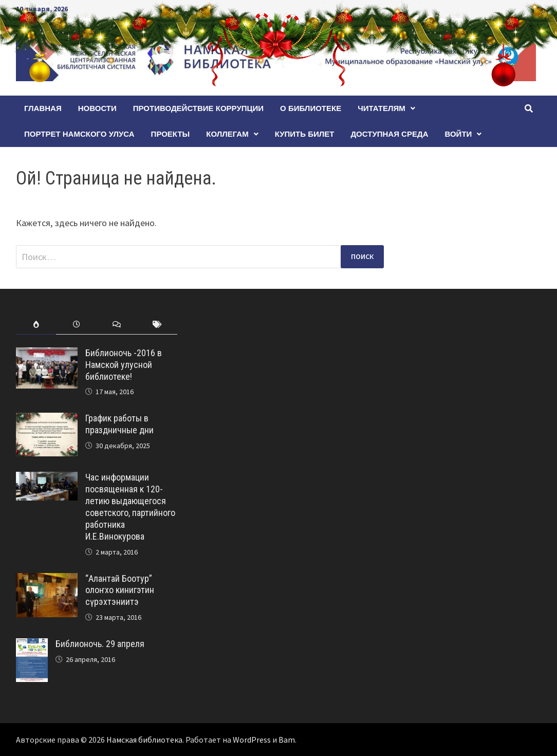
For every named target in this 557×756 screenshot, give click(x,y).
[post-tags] (157, 325)
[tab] (36, 325)
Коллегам (227, 134)
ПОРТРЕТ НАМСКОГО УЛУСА (79, 134)
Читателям (382, 108)
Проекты (171, 134)
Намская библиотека (144, 740)
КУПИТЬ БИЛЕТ (305, 134)
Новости (97, 108)
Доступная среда (389, 134)
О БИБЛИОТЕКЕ (311, 108)
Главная (43, 108)
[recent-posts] (76, 325)
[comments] (117, 325)
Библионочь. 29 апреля (100, 644)
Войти (458, 134)
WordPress (252, 740)
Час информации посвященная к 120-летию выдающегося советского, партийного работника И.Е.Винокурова (130, 506)
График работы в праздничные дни (119, 424)
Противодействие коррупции (198, 108)
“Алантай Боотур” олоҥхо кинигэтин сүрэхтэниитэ (120, 590)
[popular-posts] (36, 325)
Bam (287, 740)
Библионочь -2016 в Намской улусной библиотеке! (124, 365)
